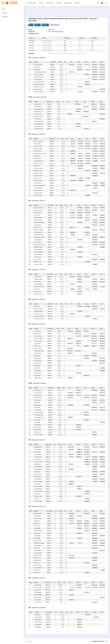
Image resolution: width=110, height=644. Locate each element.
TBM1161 (50, 220)
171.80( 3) (102, 107)
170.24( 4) (86, 405)
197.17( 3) (95, 531)
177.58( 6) (95, 215)
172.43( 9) (95, 156)
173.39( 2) (80, 65)
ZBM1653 (49, 124)
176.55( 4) (87, 75)
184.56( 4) (73, 154)
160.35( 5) (102, 75)
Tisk (30, 25)
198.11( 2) (95, 208)
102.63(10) (102, 546)
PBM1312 (48, 464)
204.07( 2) (72, 227)
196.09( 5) (88, 144)
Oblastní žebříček (47, 41)
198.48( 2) (78, 112)
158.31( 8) (81, 154)
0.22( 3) (103, 287)
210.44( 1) (102, 348)
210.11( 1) (80, 252)
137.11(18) (95, 185)
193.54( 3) (102, 72)
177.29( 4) (79, 395)
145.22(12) (95, 541)
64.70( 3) (102, 587)
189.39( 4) (95, 75)
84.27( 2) (102, 597)
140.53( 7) (87, 218)
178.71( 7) (88, 154)
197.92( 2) (94, 107)
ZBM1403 (50, 412)
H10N (72, 54)
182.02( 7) (102, 363)
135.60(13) (95, 526)
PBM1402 (50, 366)
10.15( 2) (87, 587)
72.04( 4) (95, 287)
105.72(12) (102, 220)
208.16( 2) (78, 393)
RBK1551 (49, 116)
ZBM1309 (48, 457)
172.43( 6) (95, 79)
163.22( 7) (80, 222)
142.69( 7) (102, 79)
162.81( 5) (80, 523)
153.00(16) (95, 176)
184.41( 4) (102, 403)
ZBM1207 (48, 486)
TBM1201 (48, 469)
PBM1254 (52, 190)
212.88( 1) (95, 467)
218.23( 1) (87, 331)
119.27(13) (103, 158)
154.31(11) (95, 521)
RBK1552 (52, 82)
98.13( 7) (87, 528)
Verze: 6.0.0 (29, 641)
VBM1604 (50, 407)
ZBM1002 (49, 538)
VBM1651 (49, 107)
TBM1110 (49, 565)
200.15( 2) (71, 469)
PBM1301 (48, 454)
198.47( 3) (88, 171)
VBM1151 (50, 242)
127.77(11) (95, 464)
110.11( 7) (72, 543)
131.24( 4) (78, 109)
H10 (68, 54)
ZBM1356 (52, 193)
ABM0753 (50, 311)
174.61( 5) (80, 247)
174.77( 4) (71, 555)
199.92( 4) (71, 417)
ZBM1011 (49, 526)
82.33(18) (95, 558)
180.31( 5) (95, 457)
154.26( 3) (80, 70)
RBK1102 (49, 573)
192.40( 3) (78, 334)
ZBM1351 (52, 178)
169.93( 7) (73, 163)
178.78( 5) (102, 472)
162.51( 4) (87, 521)
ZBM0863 (50, 289)
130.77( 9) (102, 245)
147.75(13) (95, 235)
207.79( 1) (102, 225)
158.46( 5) (87, 526)
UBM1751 (49, 129)
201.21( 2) (95, 70)
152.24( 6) (78, 336)
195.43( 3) (87, 454)
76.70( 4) (79, 627)
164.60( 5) (102, 210)
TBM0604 (48, 627)
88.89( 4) (80, 279)
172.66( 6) (94, 432)
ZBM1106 (49, 568)
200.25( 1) (71, 449)
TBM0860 (50, 316)
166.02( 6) (102, 400)
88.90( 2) (80, 622)
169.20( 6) (80, 166)
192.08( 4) (95, 149)
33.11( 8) (80, 543)
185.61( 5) (79, 486)
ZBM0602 (48, 620)
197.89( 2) (102, 452)
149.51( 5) (72, 521)
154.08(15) (95, 166)
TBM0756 (50, 314)
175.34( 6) (70, 331)
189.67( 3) (79, 457)
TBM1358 (52, 181)
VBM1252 (52, 151)
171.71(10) (95, 161)
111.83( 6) (87, 395)
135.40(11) (102, 368)
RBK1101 (49, 514)
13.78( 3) (95, 587)
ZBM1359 (52, 158)
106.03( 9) (94, 343)
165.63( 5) (72, 232)
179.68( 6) (88, 163)
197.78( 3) (94, 341)
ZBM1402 (50, 415)
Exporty (37, 25)
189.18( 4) (95, 240)
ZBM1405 (50, 331)
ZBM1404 (50, 339)
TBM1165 (50, 215)
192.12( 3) (94, 121)
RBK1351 (52, 185)
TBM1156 (50, 237)
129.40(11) (88, 195)
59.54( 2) (95, 306)
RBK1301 (48, 484)
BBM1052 (50, 210)
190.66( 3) (94, 395)
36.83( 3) (72, 289)
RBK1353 (52, 163)
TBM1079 (50, 252)
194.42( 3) (70, 351)
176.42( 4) (80, 257)
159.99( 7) (102, 474)
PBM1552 (52, 65)
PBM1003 (49, 548)
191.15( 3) (87, 420)
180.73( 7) (102, 156)
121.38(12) (88, 178)
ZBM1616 (50, 427)
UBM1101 (49, 570)
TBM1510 (50, 403)
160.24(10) (102, 361)
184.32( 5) (95, 210)
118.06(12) (95, 479)
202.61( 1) (95, 516)
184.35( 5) (70, 343)
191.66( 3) (102, 395)
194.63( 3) (102, 358)
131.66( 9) (94, 435)
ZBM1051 (50, 218)
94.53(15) (95, 264)
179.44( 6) (95, 151)
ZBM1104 (49, 533)
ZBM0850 (50, 292)
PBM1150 (50, 235)
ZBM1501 (50, 341)
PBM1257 (52, 171)
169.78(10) (95, 237)
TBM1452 (52, 79)
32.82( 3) (95, 319)
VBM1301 (48, 459)
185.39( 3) (72, 213)
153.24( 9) (80, 240)
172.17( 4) (72, 218)
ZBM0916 (48, 624)
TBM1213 (48, 472)
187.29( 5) (102, 343)
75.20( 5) (80, 287)
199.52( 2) (87, 208)
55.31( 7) (80, 289)
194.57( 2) (72, 72)
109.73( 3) (86, 107)
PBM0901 (48, 595)
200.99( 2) (86, 415)
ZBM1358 (52, 156)
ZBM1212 (48, 481)
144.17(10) (95, 462)
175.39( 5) (78, 427)
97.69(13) (95, 481)
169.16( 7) (94, 403)
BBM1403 (50, 368)
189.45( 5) (87, 232)
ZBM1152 (50, 208)
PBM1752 (49, 114)
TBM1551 (52, 77)
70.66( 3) (71, 600)
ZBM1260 (52, 161)
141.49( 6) (79, 528)
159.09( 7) (95, 459)
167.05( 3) (78, 124)
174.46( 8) (95, 222)
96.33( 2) (72, 595)
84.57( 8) (102, 89)
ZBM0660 (50, 319)
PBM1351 (52, 154)
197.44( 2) (87, 449)
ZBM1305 (48, 501)
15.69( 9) (79, 346)
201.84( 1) (102, 144)
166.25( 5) (71, 405)
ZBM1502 (50, 358)
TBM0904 (48, 585)
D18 (65, 54)
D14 (59, 54)
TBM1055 (50, 259)
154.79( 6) (102, 77)
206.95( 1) (79, 516)
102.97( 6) (86, 375)
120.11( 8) (94, 361)
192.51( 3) (95, 447)
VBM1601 (50, 410)
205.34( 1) (87, 227)
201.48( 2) (102, 65)
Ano (80, 41)
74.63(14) (102, 185)
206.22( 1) (95, 225)
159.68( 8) (94, 407)
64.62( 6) (80, 282)
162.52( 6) (102, 215)
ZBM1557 (49, 119)
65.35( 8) (95, 92)
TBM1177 (50, 240)
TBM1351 (52, 144)
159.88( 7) (87, 459)
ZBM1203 (48, 467)
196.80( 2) (73, 146)
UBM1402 (50, 336)
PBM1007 (49, 560)
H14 (78, 54)
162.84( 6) (102, 479)
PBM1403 (50, 378)
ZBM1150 (50, 264)
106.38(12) (87, 501)
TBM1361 (52, 195)
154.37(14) (95, 193)
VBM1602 (50, 435)
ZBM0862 (50, 277)
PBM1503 (50, 417)
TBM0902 (48, 597)
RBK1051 (50, 250)
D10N (53, 54)
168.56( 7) (80, 168)
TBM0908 (48, 587)
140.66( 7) (78, 366)
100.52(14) (95, 259)
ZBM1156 (50, 257)
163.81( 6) (87, 235)
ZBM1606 (50, 395)
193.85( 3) (72, 516)
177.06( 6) (71, 457)
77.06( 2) (72, 284)
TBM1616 (50, 343)
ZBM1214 (48, 489)
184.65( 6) (102, 151)
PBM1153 (50, 227)
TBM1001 (49, 516)
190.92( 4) (70, 339)
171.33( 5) (81, 178)
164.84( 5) (86, 398)
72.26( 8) (87, 573)
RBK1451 (52, 72)
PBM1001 (49, 555)
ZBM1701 (50, 430)
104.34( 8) (102, 410)
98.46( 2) (80, 277)
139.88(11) (81, 181)
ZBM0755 (50, 306)
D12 (56, 54)
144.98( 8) (87, 494)
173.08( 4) (102, 237)
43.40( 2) (79, 587)
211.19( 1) (79, 390)
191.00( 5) (102, 149)
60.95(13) (102, 259)
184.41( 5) (95, 67)
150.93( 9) (95, 472)
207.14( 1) (87, 447)
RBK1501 (49, 353)
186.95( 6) (95, 518)
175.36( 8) (88, 158)
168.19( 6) (87, 491)
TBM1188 (50, 222)
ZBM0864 (50, 287)
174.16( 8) (95, 188)
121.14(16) (95, 546)
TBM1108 (49, 543)
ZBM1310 (48, 496)
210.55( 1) (72, 250)
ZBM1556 (53, 70)
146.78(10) (80, 161)
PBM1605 (50, 405)
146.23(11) (73, 181)
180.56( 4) (94, 390)
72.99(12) (102, 543)
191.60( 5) (95, 553)
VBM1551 (49, 121)
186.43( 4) (79, 454)
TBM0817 (48, 602)
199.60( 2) (102, 141)
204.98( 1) (102, 67)
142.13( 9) (87, 499)
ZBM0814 (48, 600)
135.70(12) (80, 163)
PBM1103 (49, 521)
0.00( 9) (103, 92)
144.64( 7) (79, 496)
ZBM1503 (50, 390)
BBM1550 (53, 87)
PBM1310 (48, 449)
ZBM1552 (53, 67)
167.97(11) (95, 245)
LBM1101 (49, 558)
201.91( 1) (88, 149)
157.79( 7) (71, 464)
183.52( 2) (86, 112)
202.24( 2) (78, 351)
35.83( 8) (73, 235)
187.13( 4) (102, 70)
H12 (75, 54)
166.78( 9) (95, 528)
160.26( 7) (102, 218)
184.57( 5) (71, 454)
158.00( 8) (102, 526)
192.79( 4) (95, 533)
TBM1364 (52, 146)
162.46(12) (95, 154)
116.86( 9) (102, 459)
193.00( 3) (102, 230)
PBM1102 (49, 528)
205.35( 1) (78, 331)
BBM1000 (49, 523)
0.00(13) (88, 185)
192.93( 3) (95, 77)
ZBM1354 (52, 166)
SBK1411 (49, 373)
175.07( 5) (94, 410)
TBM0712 (48, 615)
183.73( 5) (102, 521)
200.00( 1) (72, 65)
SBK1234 (49, 563)
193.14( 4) (87, 452)
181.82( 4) (78, 343)
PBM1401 (50, 356)
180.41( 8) (102, 341)
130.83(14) (95, 565)
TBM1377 (52, 168)
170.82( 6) (80, 210)
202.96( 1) (94, 356)
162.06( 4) (102, 109)
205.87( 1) (95, 65)
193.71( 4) (102, 173)
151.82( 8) (102, 462)
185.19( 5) (94, 353)
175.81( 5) (87, 457)
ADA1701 (50, 398)
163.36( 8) (102, 154)
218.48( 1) (94, 400)
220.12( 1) (87, 531)
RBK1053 (50, 262)
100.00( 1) (72, 277)
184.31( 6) (102, 339)
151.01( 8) (95, 474)
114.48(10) (102, 481)
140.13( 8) (87, 215)
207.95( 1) (102, 447)
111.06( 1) (80, 292)
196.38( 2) (79, 452)
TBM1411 (49, 348)
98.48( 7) (70, 378)
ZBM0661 (50, 309)
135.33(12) (102, 371)
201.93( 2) (86, 336)
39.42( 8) (71, 481)
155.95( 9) (73, 176)
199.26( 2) (94, 334)
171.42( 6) (102, 523)
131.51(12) (103, 161)
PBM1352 (52, 176)
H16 (82, 54)
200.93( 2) (79, 533)
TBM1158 (50, 225)
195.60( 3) (73, 144)
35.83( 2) (87, 289)
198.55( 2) (70, 353)
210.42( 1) (102, 514)
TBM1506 (50, 363)
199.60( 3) (71, 484)
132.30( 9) (87, 213)
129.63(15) (95, 568)
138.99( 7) (95, 72)
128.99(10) (102, 222)
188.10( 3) (80, 213)
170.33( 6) (79, 489)
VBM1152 (50, 245)
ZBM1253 (52, 149)
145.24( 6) (87, 563)
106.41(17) (95, 543)
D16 (62, 54)
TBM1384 (52, 141)
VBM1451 (52, 75)
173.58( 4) (94, 109)
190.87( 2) (94, 398)
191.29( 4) (87, 210)
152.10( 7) (73, 215)
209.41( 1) (95, 141)
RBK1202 (48, 462)
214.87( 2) (87, 514)
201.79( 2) (80, 208)
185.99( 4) (102, 457)
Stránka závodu (55, 25)
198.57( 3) (102, 146)
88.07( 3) (80, 624)
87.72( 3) (95, 279)
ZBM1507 (50, 393)
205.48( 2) (80, 144)
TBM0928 (48, 592)
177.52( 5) (78, 341)
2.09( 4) (72, 587)
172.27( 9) (88, 156)
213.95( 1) (79, 449)
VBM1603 (50, 400)
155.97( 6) (72, 210)
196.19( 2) (102, 536)
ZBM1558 (49, 109)
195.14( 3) (87, 220)
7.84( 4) (87, 129)
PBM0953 (49, 284)
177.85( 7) (95, 158)
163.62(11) (95, 144)
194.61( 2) (95, 469)
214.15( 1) (103, 390)
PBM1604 (50, 422)
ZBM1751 (49, 112)
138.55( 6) (72, 523)
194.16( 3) (102, 467)
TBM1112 (49, 546)
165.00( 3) (87, 523)
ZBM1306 (48, 499)
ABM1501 (50, 375)
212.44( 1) (81, 141)
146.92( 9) (102, 166)
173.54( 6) (78, 430)
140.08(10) (88, 161)
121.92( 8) (78, 373)
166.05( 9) (102, 346)
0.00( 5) (88, 70)
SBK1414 (48, 494)
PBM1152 (50, 232)
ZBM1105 (49, 531)
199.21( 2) (102, 208)
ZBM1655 (49, 126)
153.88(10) (73, 158)
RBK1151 (50, 230)
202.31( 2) (71, 518)
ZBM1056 (50, 255)
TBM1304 (48, 474)
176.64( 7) (95, 255)
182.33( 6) (94, 336)
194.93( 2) (102, 336)
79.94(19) (95, 523)
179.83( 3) (86, 358)
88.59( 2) (95, 282)
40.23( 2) (95, 602)
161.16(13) (95, 168)
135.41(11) (87, 464)
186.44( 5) (95, 173)
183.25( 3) (87, 84)
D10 (49, 54)
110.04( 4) (80, 87)
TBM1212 (48, 447)
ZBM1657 (49, 104)
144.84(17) (95, 183)
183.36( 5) (102, 422)
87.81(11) (103, 570)
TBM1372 (52, 173)
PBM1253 (52, 188)
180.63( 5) (73, 161)
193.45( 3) (95, 171)
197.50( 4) (88, 146)
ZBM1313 (48, 479)
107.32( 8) (79, 477)
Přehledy (45, 25)
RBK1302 (48, 491)
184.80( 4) (79, 521)
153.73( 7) (102, 407)
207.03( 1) (70, 348)
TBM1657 (52, 89)
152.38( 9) (81, 156)
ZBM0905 (48, 622)
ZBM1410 (50, 351)
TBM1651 (52, 92)
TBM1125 (49, 518)
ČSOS (106, 641)
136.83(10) (102, 183)
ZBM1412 (50, 334)
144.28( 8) (102, 242)
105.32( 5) (78, 126)
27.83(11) (103, 464)
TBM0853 (49, 294)
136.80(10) (87, 462)
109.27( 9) (102, 528)
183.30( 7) (95, 536)
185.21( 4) (95, 477)
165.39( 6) (95, 452)
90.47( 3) (80, 294)
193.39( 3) (102, 518)
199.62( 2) (88, 141)
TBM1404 (50, 361)
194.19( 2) (102, 393)
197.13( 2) (95, 146)
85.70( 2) (102, 279)
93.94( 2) (88, 316)
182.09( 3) (81, 149)
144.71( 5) (102, 114)
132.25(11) (102, 168)
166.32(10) (95, 560)
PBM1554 (52, 84)
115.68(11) (103, 247)
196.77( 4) (71, 447)
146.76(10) (80, 218)
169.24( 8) (95, 538)
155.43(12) (95, 242)
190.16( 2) (87, 82)
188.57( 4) (94, 339)
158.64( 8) (80, 215)
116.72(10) (87, 262)
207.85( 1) (87, 412)
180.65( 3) (78, 425)
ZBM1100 (49, 553)
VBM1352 (52, 183)
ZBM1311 (48, 477)
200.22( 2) (94, 548)
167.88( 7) (102, 541)
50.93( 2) (80, 306)
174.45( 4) (86, 356)
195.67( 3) (95, 230)
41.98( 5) (95, 289)
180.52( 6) (73, 151)
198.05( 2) (102, 104)
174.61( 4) (81, 146)
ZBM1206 (48, 452)
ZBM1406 (50, 371)
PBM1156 (50, 213)
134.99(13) (81, 158)
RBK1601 (49, 346)
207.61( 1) (73, 141)
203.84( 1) (71, 514)
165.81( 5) (87, 346)
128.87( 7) (80, 526)
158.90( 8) (73, 190)
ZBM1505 (50, 420)
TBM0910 (48, 590)
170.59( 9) (95, 220)
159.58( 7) (94, 346)
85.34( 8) (72, 558)
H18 (85, 54)
